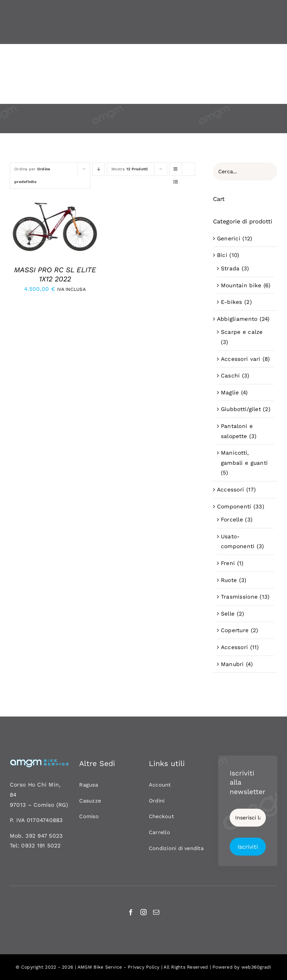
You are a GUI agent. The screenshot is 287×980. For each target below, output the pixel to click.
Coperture (235, 630)
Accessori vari (241, 359)
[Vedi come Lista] (176, 182)
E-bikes (232, 302)
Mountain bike (241, 285)
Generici (229, 238)
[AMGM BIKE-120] (39, 761)
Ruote (229, 580)
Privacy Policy (144, 967)
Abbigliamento (237, 319)
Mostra (130, 169)
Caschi (230, 376)
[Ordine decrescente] (99, 169)
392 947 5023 (44, 836)
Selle (228, 614)
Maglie (230, 392)
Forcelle (232, 519)
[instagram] (143, 912)
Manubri (232, 664)
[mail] (156, 912)
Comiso (44, 805)
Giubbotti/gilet (241, 409)
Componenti (234, 506)
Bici (222, 255)
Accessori (230, 490)
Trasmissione (239, 597)
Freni (228, 563)
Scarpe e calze (242, 332)
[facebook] (131, 912)
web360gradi (256, 967)
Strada (230, 268)
